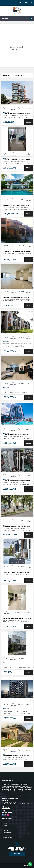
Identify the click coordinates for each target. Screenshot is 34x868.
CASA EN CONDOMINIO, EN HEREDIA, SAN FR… (17, 618)
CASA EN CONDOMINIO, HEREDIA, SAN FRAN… (17, 251)
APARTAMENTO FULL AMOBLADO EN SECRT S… (17, 710)
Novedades (6, 830)
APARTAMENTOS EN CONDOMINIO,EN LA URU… (17, 343)
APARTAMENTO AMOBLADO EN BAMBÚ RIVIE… (17, 389)
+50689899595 (26, 2)
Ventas (5, 823)
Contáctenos (6, 835)
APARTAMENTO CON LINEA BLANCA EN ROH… (17, 114)
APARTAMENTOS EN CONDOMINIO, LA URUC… (17, 572)
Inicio (4, 821)
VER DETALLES (17, 93)
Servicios (5, 828)
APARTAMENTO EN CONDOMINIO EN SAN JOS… (17, 160)
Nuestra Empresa (7, 833)
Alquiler (5, 826)
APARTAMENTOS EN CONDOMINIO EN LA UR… (17, 297)
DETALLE (29, 122)
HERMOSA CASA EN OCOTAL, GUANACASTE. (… (17, 206)
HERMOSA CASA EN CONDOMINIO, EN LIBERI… (17, 756)
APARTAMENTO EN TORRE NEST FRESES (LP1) (16, 481)
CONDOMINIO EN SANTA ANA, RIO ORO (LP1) (16, 527)
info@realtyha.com (7, 812)
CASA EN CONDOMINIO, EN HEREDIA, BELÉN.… (17, 664)
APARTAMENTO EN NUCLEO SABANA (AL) (15, 435)
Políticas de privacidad (9, 837)
